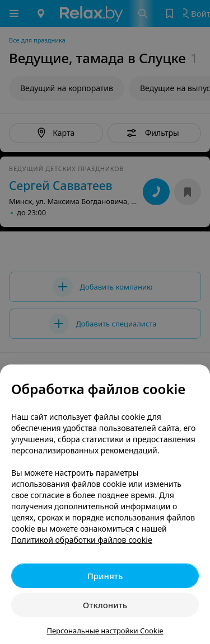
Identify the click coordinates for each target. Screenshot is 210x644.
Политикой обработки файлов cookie (82, 540)
